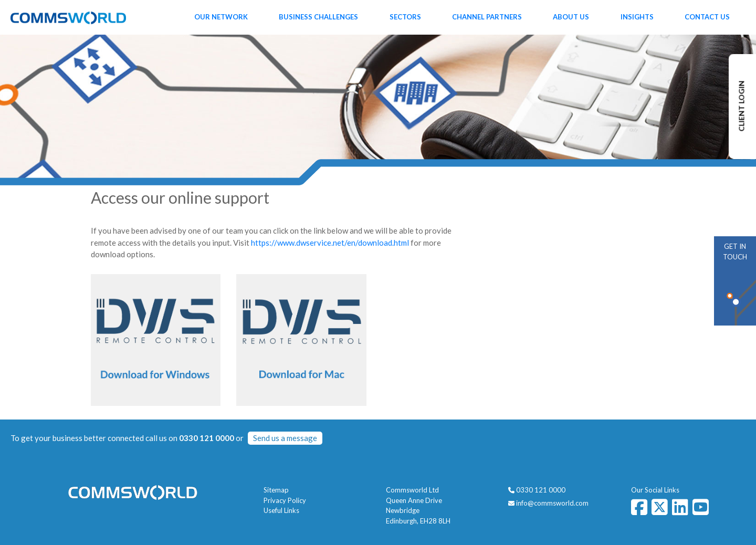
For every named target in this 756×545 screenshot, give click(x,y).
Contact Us (707, 17)
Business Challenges (318, 17)
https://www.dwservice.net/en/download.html (330, 243)
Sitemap (276, 490)
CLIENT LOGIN (742, 106)
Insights (637, 17)
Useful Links (281, 510)
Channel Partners (487, 17)
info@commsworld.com (552, 503)
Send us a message (285, 438)
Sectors (405, 17)
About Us (571, 17)
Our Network (221, 17)
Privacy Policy (285, 500)
